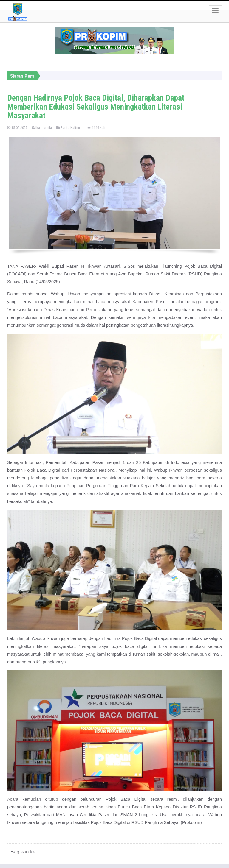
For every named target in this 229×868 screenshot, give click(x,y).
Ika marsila (42, 128)
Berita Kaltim (68, 128)
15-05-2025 (17, 128)
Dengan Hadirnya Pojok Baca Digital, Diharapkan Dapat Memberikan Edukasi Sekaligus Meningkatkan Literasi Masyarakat (96, 107)
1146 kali (96, 128)
